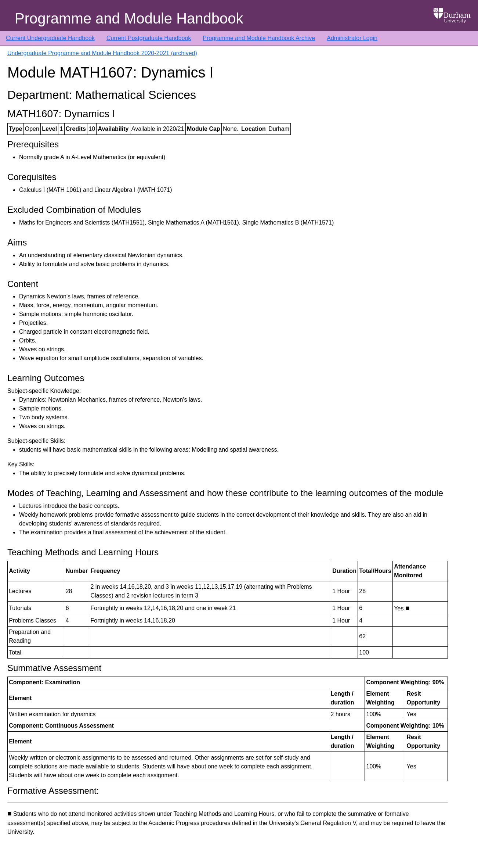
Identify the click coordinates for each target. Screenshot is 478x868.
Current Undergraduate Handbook (50, 38)
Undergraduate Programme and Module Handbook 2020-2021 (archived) (102, 53)
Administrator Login (352, 38)
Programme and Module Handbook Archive (259, 38)
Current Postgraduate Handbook (149, 38)
